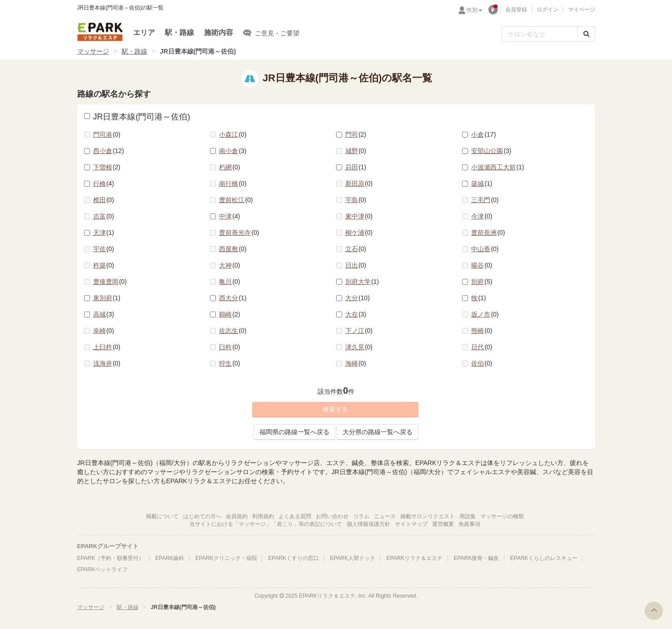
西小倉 (109, 151)
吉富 (104, 216)
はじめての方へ (202, 516)
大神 (230, 265)
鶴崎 (230, 314)
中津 (230, 216)
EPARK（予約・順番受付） (111, 558)
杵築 (104, 265)
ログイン (548, 10)
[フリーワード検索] (540, 34)
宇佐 (104, 249)
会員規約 (237, 516)
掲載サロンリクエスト (428, 516)
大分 (358, 298)
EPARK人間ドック (353, 558)
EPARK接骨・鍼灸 (477, 558)
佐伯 (482, 363)
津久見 (359, 347)
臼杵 (230, 347)
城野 (356, 151)
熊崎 (482, 331)
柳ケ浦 (359, 233)
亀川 (230, 282)
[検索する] (586, 34)
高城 (104, 314)
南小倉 (233, 151)
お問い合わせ (332, 516)
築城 (482, 183)
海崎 (356, 363)
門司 (356, 134)
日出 (356, 265)
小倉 (483, 134)
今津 (482, 216)
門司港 (107, 134)
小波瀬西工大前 (498, 167)
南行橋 (233, 183)
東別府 (107, 298)
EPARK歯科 (170, 558)
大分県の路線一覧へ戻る (378, 432)
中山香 (485, 249)
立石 (356, 249)
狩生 (230, 363)
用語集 (468, 516)
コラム (361, 516)
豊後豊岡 (110, 282)
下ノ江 (359, 331)
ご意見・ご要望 (271, 33)
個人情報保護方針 (368, 524)
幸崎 (104, 331)
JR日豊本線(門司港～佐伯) (137, 117)
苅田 (356, 167)
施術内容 (219, 32)
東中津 (359, 216)
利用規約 (263, 516)
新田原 (359, 183)
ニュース (385, 516)
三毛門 (485, 200)
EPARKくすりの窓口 (294, 558)
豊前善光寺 (239, 233)
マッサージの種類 (502, 516)
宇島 (356, 200)
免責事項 (469, 524)
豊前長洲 (488, 233)
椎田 (104, 200)
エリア (144, 32)
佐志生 (233, 331)
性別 (474, 10)
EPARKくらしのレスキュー (544, 558)
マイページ (582, 10)
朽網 (230, 167)
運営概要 (443, 524)
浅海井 (107, 363)
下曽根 (107, 167)
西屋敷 (233, 249)
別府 (482, 282)
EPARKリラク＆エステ (100, 32)
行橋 (104, 183)
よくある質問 (295, 516)
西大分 (233, 298)
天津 (104, 233)
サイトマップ (411, 524)
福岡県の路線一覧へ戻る (294, 432)
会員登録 (516, 10)
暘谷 (482, 265)
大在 (356, 314)
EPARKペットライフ (103, 570)
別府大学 (362, 282)
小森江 (233, 134)
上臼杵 (107, 347)
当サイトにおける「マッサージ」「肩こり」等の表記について (266, 524)
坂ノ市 (485, 314)
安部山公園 (491, 151)
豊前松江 (236, 200)
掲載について (162, 516)
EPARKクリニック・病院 (226, 558)
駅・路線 (179, 32)
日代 (482, 347)
